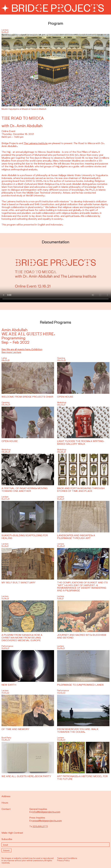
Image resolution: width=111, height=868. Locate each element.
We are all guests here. (28, 334)
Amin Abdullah (14, 330)
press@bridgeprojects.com (47, 821)
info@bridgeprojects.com (46, 812)
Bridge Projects (53, 8)
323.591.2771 (40, 826)
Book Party (6, 738)
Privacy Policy (63, 861)
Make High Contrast (12, 833)
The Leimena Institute (36, 143)
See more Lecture (11, 352)
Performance (7, 646)
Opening (61, 358)
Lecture (5, 497)
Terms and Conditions (67, 858)
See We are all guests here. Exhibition (22, 349)
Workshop (62, 402)
